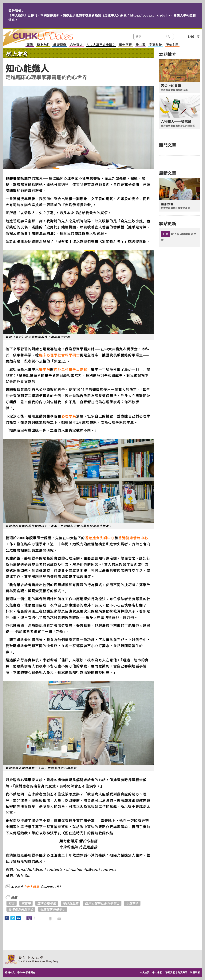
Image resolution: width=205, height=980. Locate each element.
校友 (12, 903)
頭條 (30, 45)
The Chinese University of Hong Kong (32, 959)
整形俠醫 (167, 204)
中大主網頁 (31, 887)
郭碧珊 (26, 903)
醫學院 (45, 369)
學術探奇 (60, 45)
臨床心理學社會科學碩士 (59, 355)
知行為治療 (71, 903)
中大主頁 (145, 972)
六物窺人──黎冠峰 (176, 122)
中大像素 (157, 972)
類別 (180, 36)
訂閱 (166, 234)
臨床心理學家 (47, 903)
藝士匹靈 (126, 45)
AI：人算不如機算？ (101, 45)
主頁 (45, 35)
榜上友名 (43, 45)
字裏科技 (155, 45)
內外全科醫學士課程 (71, 369)
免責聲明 (183, 972)
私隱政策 (195, 972)
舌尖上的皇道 (171, 86)
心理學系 (69, 416)
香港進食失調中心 (100, 538)
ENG (191, 36)
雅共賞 (140, 45)
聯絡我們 (170, 972)
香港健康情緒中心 (133, 538)
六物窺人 (76, 45)
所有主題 (172, 45)
